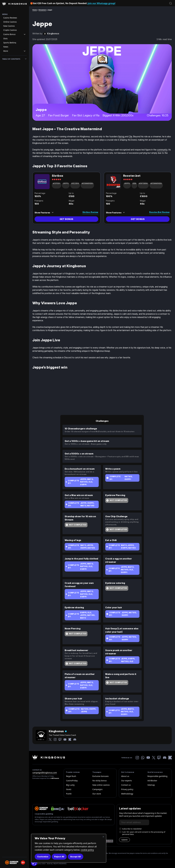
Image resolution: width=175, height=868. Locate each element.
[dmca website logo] (58, 809)
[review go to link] (66, 219)
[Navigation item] (14, 18)
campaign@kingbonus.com (45, 772)
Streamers (42, 10)
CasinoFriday (72, 781)
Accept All (76, 857)
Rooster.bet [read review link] (132, 176)
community (162, 150)
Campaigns (97, 789)
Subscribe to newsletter (132, 829)
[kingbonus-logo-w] (49, 758)
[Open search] (170, 3)
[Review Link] (42, 182)
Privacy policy (127, 789)
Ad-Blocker (152, 781)
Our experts (126, 781)
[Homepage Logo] (14, 6)
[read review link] (83, 212)
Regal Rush (71, 776)
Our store (97, 794)
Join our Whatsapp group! (102, 3)
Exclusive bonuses (101, 776)
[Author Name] (58, 731)
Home (35, 10)
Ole (131, 136)
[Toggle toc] (26, 59)
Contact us (126, 785)
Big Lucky (70, 785)
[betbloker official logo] (78, 809)
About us (125, 776)
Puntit (69, 794)
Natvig (121, 136)
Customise (43, 857)
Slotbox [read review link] (58, 176)
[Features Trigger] (44, 213)
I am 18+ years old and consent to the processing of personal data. (144, 833)
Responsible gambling (157, 776)
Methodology (127, 794)
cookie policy (87, 850)
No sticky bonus (100, 781)
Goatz (69, 789)
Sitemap (151, 785)
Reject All (59, 857)
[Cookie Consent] (34, 863)
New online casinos (101, 785)
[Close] (103, 837)
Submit (124, 840)
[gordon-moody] (41, 809)
